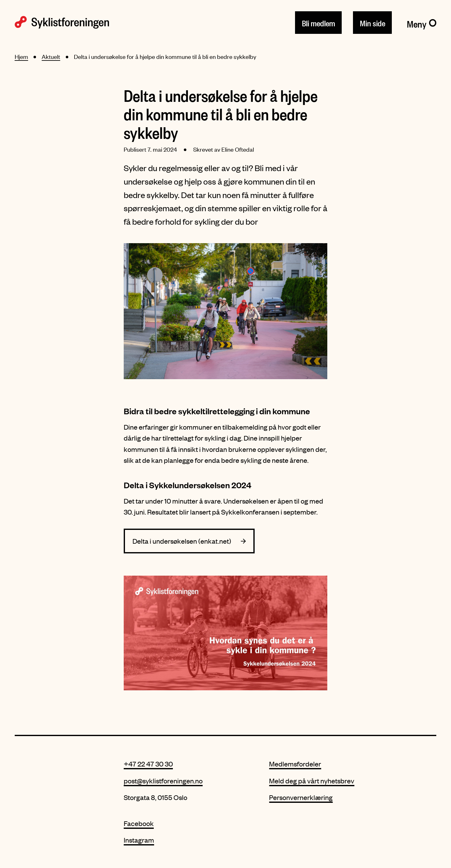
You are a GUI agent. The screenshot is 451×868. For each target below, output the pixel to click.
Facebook (139, 823)
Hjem (21, 57)
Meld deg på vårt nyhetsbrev (312, 781)
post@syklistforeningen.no (163, 781)
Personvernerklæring (301, 797)
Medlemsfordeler (295, 764)
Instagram (139, 840)
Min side (373, 22)
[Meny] (422, 22)
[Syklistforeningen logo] (62, 22)
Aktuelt (51, 57)
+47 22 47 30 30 (148, 764)
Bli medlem (319, 22)
